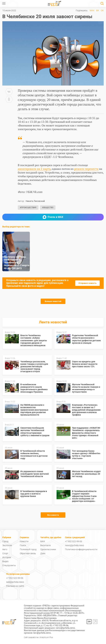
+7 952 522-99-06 (74, 541)
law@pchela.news (42, 633)
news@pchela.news (75, 545)
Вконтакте (46, 545)
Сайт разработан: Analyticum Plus (38, 637)
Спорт (5, 553)
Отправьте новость (87, 283)
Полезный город (28, 549)
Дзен (43, 553)
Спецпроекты (9, 565)
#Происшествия (28, 208)
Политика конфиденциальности (81, 549)
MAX (92, 10)
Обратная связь (28, 553)
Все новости (53, 515)
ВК (98, 10)
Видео (5, 561)
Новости (24, 541)
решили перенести (86, 169)
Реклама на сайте (15, 586)
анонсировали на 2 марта (34, 169)
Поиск (23, 545)
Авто (5, 549)
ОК (102, 10)
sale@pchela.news (15, 582)
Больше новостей (53, 301)
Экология (7, 545)
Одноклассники (48, 549)
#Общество (48, 208)
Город (5, 541)
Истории (7, 557)
